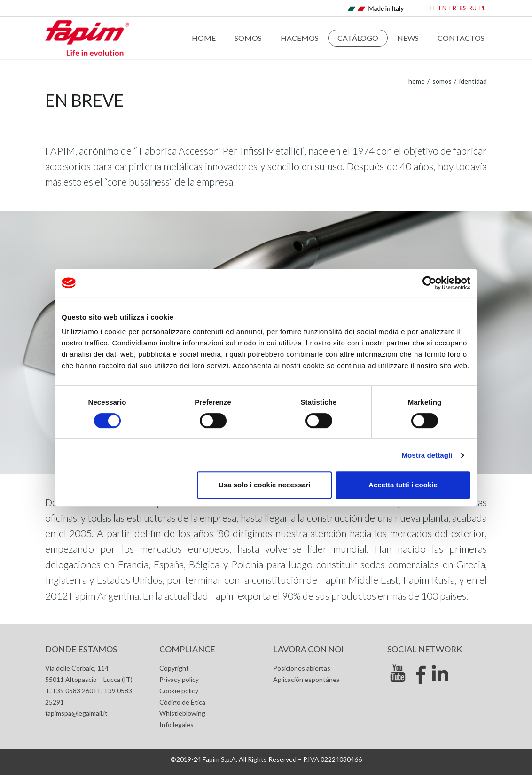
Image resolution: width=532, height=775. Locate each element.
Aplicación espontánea (306, 679)
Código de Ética (182, 702)
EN (443, 8)
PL (482, 8)
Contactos (461, 38)
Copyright (174, 668)
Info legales (176, 724)
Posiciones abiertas (302, 668)
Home (204, 38)
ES (462, 8)
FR (453, 8)
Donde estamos (81, 649)
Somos (248, 38)
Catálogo (358, 38)
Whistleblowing (182, 713)
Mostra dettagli (427, 455)
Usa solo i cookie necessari (265, 485)
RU (473, 8)
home (417, 81)
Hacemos (300, 38)
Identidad (472, 81)
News (408, 38)
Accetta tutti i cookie (403, 485)
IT (433, 8)
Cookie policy (179, 691)
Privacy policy (179, 679)
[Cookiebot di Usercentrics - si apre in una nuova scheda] (429, 283)
